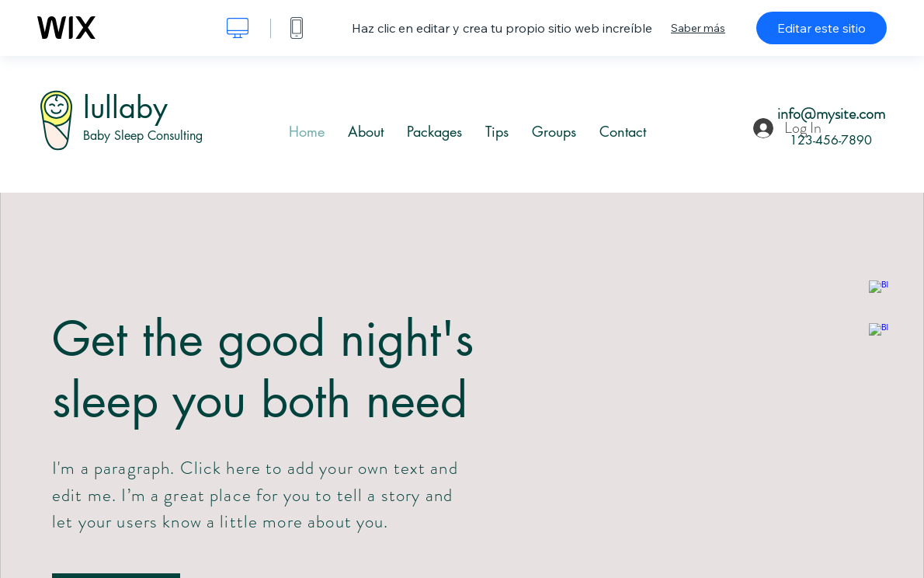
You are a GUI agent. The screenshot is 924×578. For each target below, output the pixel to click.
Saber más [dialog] (698, 28)
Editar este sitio (822, 28)
